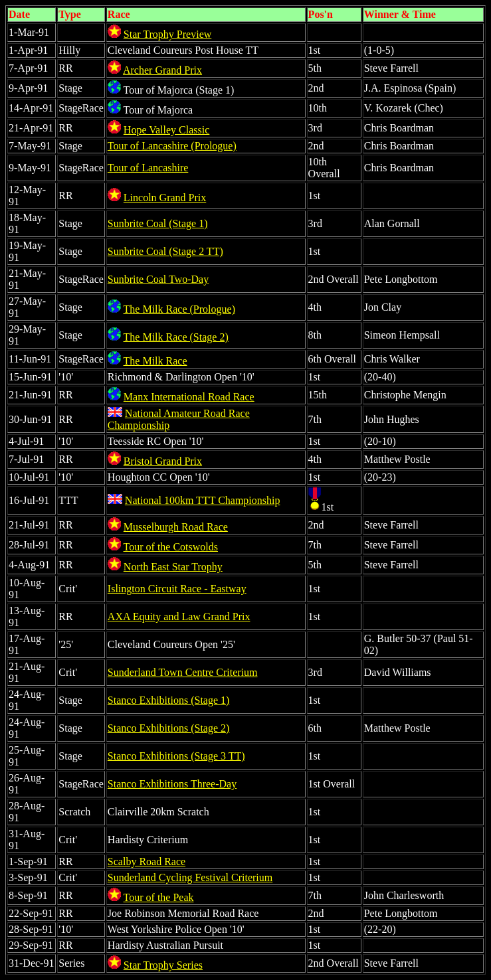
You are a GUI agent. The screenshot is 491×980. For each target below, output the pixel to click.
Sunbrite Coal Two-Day (158, 279)
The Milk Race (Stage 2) (176, 337)
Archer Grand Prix (162, 70)
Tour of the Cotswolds (171, 547)
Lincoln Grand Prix (165, 198)
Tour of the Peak (159, 897)
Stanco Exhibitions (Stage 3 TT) (176, 756)
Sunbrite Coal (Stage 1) (158, 223)
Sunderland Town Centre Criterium (183, 672)
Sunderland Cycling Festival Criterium (190, 877)
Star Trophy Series (163, 965)
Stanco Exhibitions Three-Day (172, 784)
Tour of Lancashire (148, 168)
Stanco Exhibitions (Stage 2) (169, 728)
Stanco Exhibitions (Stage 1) (169, 700)
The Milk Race (155, 361)
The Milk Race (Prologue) (179, 309)
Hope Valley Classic (166, 130)
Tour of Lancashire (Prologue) (172, 146)
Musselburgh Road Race (176, 527)
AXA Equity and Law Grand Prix (179, 616)
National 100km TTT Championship (203, 500)
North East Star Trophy (173, 567)
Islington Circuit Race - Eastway (177, 589)
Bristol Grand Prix (163, 461)
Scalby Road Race (147, 861)
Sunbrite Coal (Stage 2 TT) (165, 251)
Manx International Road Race (189, 397)
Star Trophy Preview (167, 34)
